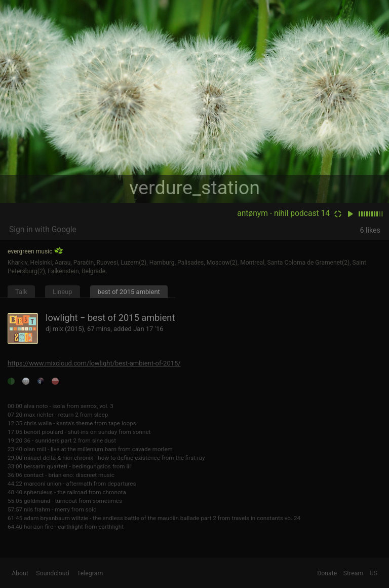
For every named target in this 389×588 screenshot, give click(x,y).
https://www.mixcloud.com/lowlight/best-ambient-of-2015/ (94, 363)
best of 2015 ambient (129, 292)
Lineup (63, 292)
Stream (354, 573)
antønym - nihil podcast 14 (283, 213)
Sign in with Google (43, 230)
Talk (21, 292)
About (20, 573)
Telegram (90, 573)
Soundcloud (52, 573)
